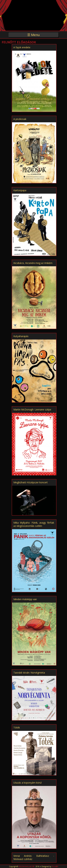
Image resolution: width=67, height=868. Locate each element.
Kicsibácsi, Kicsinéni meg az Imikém (33, 263)
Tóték (17, 728)
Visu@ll (55, 866)
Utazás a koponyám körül (27, 783)
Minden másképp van (25, 599)
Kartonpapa (20, 190)
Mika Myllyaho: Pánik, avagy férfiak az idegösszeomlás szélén (34, 524)
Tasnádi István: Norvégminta (29, 673)
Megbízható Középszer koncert (31, 482)
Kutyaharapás (21, 336)
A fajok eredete (22, 47)
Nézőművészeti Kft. (27, 866)
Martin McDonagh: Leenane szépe (32, 410)
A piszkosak (20, 119)
